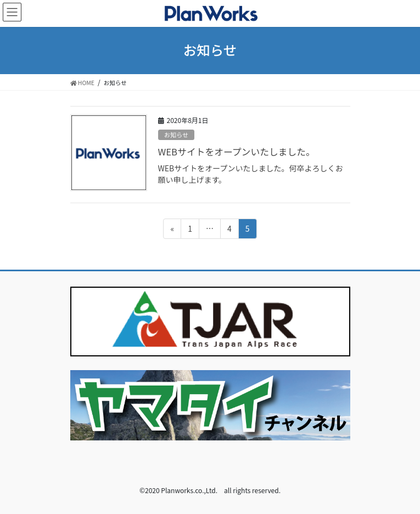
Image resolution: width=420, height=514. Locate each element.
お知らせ (177, 135)
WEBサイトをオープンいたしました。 (237, 152)
